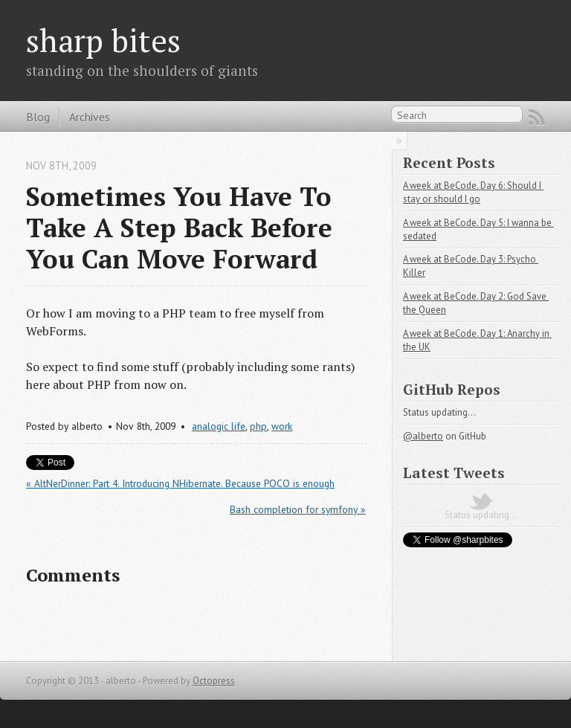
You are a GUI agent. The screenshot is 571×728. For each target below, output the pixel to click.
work (282, 426)
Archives (90, 117)
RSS (537, 117)
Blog (38, 117)
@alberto (423, 436)
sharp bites (103, 40)
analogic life (219, 426)
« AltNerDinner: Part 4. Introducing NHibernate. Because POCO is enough (180, 483)
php (258, 426)
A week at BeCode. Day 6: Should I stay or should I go (473, 192)
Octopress (214, 681)
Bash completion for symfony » (298, 509)
